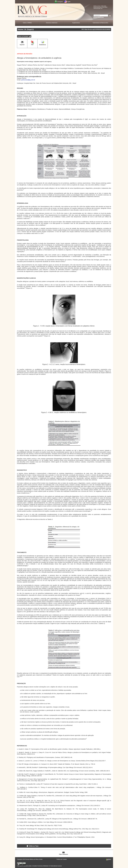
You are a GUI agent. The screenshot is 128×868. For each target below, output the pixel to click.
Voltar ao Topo (34, 846)
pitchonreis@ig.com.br (28, 80)
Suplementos (76, 23)
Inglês (69, 2)
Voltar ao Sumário (23, 36)
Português (60, 2)
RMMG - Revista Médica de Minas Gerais (32, 12)
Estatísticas (43, 45)
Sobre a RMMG (27, 23)
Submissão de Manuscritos (100, 23)
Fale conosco (64, 854)
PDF (32, 45)
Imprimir (22, 45)
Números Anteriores (52, 23)
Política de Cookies (62, 859)
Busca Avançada (99, 17)
